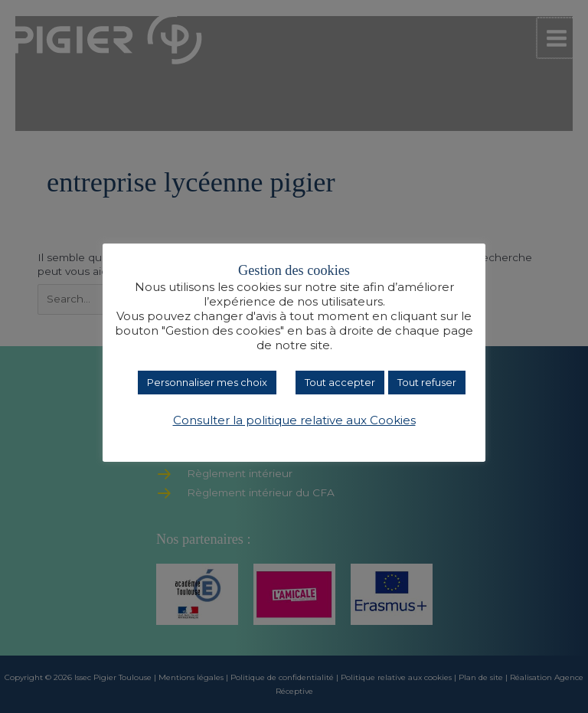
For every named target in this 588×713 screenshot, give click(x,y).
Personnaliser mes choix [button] (207, 382)
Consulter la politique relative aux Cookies (294, 420)
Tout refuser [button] (427, 382)
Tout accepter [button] (340, 382)
